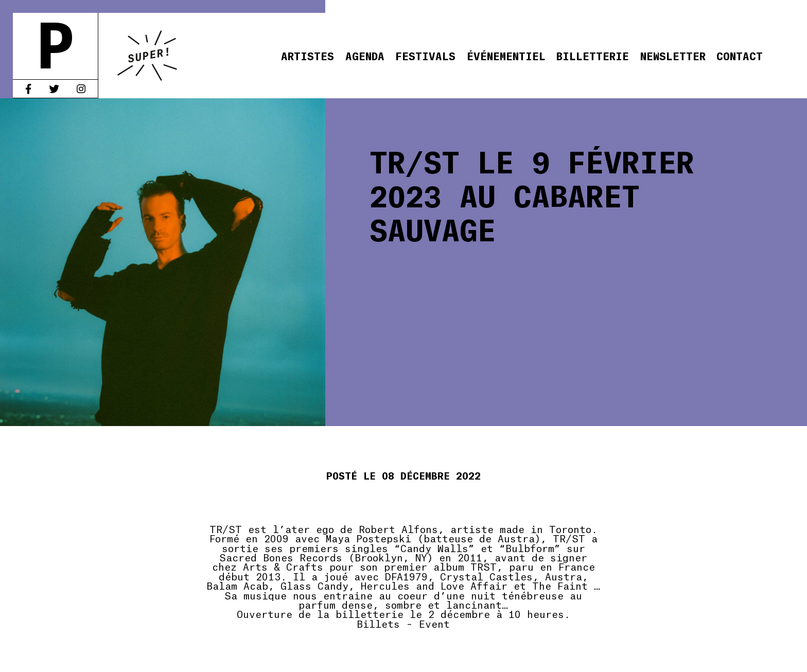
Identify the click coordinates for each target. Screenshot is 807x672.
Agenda (365, 55)
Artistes (308, 55)
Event (434, 623)
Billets (378, 623)
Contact (740, 55)
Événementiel (506, 55)
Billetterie (593, 55)
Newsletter (673, 55)
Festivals (425, 55)
